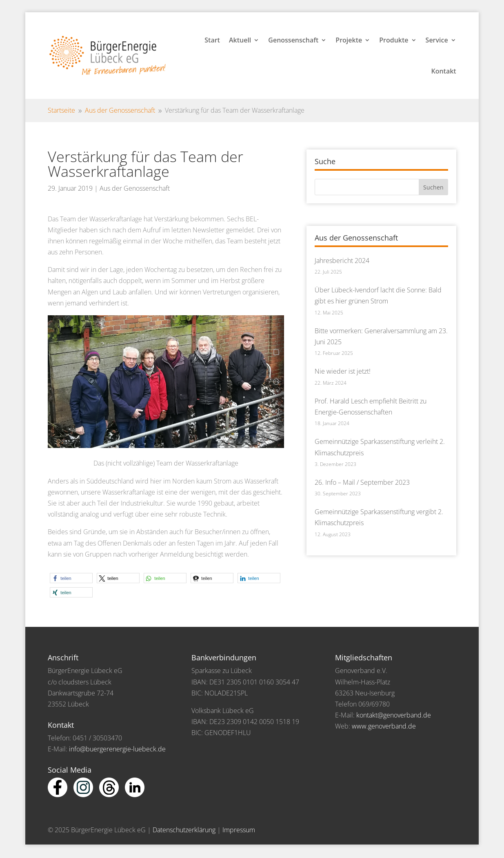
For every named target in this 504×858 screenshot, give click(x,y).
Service (437, 40)
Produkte (394, 40)
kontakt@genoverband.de (394, 715)
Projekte (349, 40)
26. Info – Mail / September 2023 (362, 482)
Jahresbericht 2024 (342, 261)
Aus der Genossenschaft (135, 188)
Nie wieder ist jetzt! (343, 371)
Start (212, 40)
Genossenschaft (293, 40)
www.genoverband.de (384, 726)
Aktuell (240, 40)
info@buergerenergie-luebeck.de (117, 749)
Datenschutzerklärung (184, 830)
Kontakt (443, 71)
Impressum (239, 830)
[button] (71, 578)
